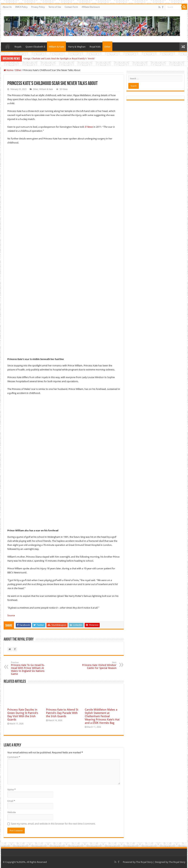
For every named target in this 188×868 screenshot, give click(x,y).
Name (11, 790)
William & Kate (56, 47)
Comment (14, 757)
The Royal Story (144, 862)
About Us (7, 7)
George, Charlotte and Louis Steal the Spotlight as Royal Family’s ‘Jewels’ (59, 58)
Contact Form (71, 7)
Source (11, 615)
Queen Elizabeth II (35, 47)
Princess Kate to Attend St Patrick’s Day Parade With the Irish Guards (62, 713)
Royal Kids (95, 47)
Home (8, 46)
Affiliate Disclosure (91, 7)
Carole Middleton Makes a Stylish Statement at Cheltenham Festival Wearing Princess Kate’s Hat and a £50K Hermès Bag (102, 716)
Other (107, 47)
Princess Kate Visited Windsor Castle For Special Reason (98, 665)
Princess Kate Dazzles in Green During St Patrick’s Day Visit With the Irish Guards (23, 715)
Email (11, 801)
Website (12, 812)
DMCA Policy (21, 7)
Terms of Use (55, 7)
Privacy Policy (38, 7)
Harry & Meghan (77, 47)
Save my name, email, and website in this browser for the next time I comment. (53, 824)
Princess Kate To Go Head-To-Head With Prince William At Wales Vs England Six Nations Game (30, 668)
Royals (18, 47)
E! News (89, 127)
